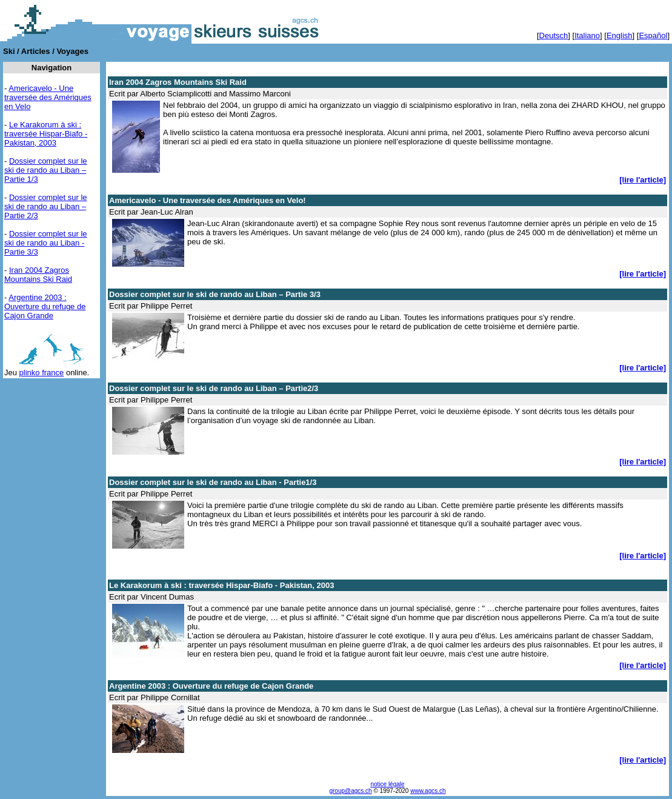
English (620, 35)
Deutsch (554, 35)
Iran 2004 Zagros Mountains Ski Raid (38, 275)
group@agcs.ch (350, 791)
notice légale (387, 784)
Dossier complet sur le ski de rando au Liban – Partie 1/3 (46, 170)
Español (653, 35)
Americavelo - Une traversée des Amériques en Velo (48, 97)
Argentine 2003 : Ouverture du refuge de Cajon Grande (45, 306)
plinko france (42, 373)
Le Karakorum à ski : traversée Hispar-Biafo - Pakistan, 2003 (46, 134)
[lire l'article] (643, 180)
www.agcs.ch (428, 791)
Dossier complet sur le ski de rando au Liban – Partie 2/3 (46, 206)
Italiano (587, 35)
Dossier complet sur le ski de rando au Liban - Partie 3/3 (46, 243)
